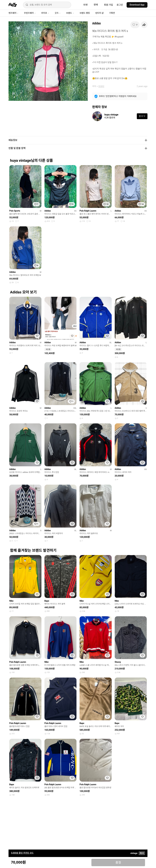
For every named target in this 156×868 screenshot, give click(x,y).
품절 (118, 863)
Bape (47, 601)
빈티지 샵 (99, 13)
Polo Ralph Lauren (88, 211)
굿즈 (58, 13)
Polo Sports (15, 211)
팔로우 (142, 116)
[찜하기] (135, 25)
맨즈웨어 (13, 13)
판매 (96, 5)
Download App (137, 5)
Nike (11, 601)
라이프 (45, 13)
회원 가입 (109, 5)
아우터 (101, 86)
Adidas (97, 23)
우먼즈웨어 (30, 13)
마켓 (85, 5)
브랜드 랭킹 (85, 13)
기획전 (112, 13)
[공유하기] (144, 25)
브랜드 (70, 13)
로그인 (120, 5)
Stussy (118, 662)
